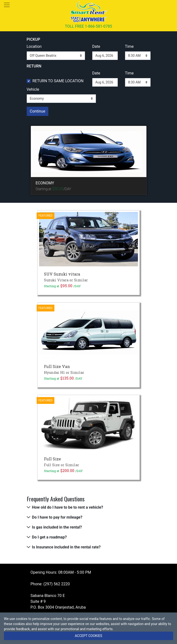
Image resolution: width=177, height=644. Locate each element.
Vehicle (33, 89)
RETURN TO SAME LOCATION (58, 81)
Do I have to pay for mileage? (57, 517)
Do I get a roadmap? (49, 537)
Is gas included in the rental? (57, 527)
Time (129, 46)
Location (34, 46)
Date (96, 46)
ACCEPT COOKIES (88, 636)
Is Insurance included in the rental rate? (66, 547)
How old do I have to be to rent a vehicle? (68, 507)
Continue (38, 111)
